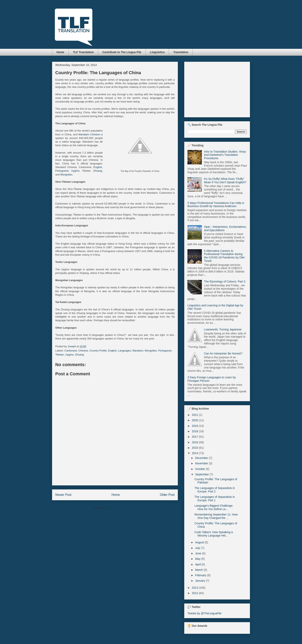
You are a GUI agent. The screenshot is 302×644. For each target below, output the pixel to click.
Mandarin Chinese (89, 134)
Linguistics (157, 52)
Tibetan (60, 355)
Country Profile (98, 351)
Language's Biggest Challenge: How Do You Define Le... (214, 507)
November (202, 463)
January (200, 581)
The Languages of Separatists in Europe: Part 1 (215, 499)
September (202, 474)
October (200, 469)
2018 (195, 431)
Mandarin (138, 351)
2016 (195, 442)
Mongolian (66, 175)
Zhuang (98, 171)
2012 (195, 593)
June (198, 553)
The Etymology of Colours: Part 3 (225, 281)
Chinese (83, 351)
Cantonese (71, 351)
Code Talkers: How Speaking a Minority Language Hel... (214, 534)
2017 (195, 437)
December (202, 458)
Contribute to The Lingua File (122, 52)
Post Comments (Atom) (123, 508)
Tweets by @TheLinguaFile (204, 613)
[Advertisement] (115, 476)
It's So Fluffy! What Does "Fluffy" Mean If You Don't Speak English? (225, 181)
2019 (195, 426)
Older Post (167, 495)
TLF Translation (83, 52)
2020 (195, 420)
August (200, 542)
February (201, 575)
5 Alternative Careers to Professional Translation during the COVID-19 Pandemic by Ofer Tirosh (224, 256)
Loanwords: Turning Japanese (223, 329)
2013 (195, 588)
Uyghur (75, 171)
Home (60, 52)
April (198, 564)
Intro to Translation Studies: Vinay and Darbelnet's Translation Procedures (225, 155)
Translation (181, 52)
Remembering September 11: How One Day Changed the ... (216, 516)
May (198, 559)
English (98, 167)
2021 (195, 415)
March (199, 570)
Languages (125, 351)
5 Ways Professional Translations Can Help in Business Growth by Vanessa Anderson (216, 205)
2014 (195, 453)
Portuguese (62, 171)
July (198, 548)
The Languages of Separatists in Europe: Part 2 (215, 490)
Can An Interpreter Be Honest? (223, 353)
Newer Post (63, 495)
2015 (195, 448)
